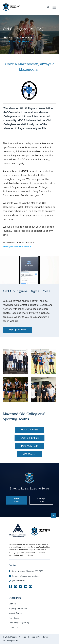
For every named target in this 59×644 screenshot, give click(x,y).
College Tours (41, 500)
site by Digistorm (10, 641)
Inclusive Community (21, 37)
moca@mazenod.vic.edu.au (17, 247)
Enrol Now (16, 500)
